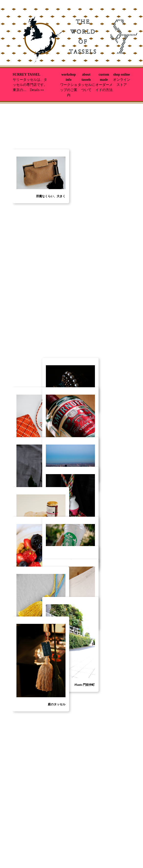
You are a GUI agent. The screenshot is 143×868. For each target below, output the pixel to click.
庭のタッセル (57, 704)
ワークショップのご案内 (69, 90)
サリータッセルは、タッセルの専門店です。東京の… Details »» (30, 85)
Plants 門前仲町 (84, 685)
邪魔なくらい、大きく (51, 254)
